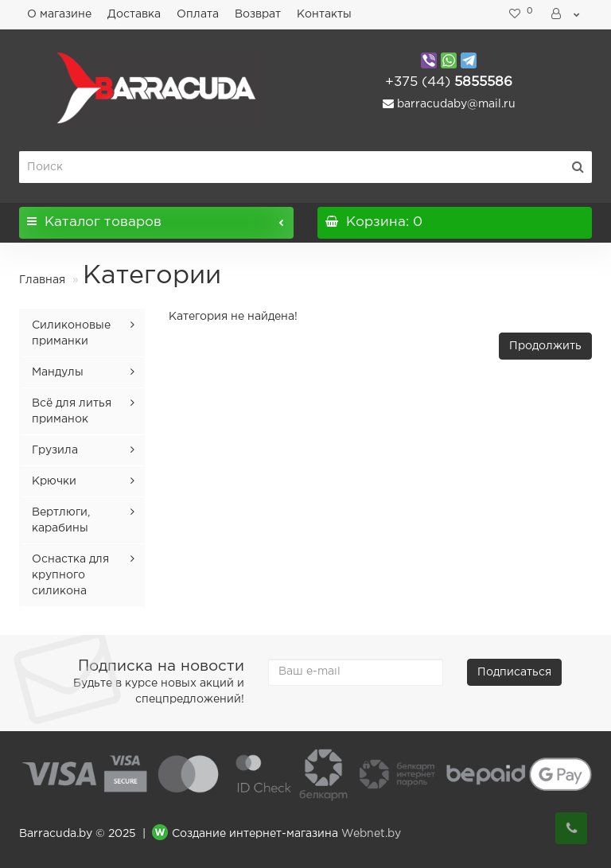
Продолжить (545, 346)
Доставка (134, 14)
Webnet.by (371, 834)
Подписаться (514, 672)
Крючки (54, 481)
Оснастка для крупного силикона (70, 575)
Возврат (258, 14)
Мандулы (58, 372)
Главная (42, 280)
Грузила (55, 450)
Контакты (324, 14)
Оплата (198, 14)
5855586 (449, 82)
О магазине (59, 14)
